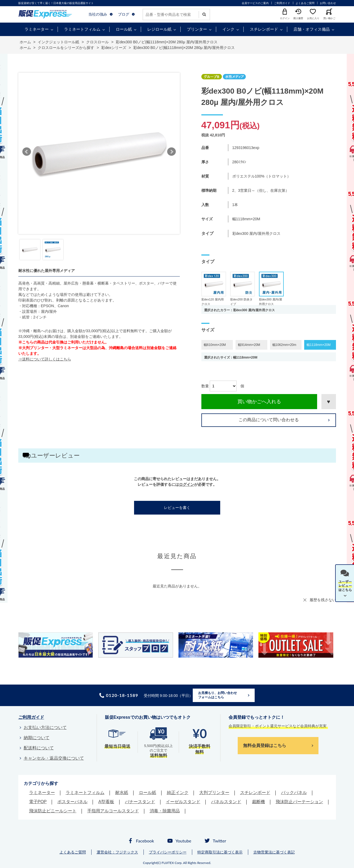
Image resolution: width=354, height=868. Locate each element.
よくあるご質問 (305, 3)
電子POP (38, 802)
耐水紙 (122, 793)
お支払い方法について (45, 727)
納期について (37, 738)
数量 (205, 386)
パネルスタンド (226, 802)
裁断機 (258, 802)
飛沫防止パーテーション (299, 802)
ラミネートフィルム (82, 29)
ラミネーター (37, 29)
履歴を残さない (323, 600)
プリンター (197, 29)
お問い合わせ (328, 3)
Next (171, 152)
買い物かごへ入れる (259, 402)
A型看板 (106, 802)
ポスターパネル (72, 802)
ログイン (187, 484)
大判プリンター (214, 793)
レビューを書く (177, 508)
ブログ (124, 14)
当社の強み (98, 14)
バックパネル (294, 793)
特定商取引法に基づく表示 (220, 852)
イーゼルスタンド (183, 802)
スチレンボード (264, 29)
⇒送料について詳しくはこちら (45, 359)
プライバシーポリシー (168, 852)
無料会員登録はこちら (265, 745)
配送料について (39, 748)
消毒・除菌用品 (165, 811)
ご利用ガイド (282, 3)
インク (228, 29)
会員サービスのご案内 (255, 3)
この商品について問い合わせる (269, 420)
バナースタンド (140, 802)
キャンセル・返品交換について (54, 758)
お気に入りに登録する (329, 402)
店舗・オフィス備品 (312, 29)
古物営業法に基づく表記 (274, 852)
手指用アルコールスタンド (113, 811)
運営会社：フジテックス (117, 852)
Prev (27, 152)
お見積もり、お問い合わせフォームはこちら (218, 695)
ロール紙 (124, 29)
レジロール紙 (159, 29)
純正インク (178, 793)
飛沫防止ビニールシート (53, 811)
